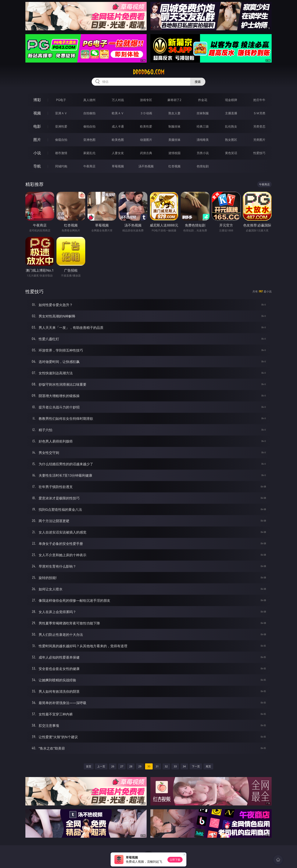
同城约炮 (61, 166)
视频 (37, 113)
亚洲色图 (89, 140)
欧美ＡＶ (118, 113)
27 (122, 766)
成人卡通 (118, 126)
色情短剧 (203, 166)
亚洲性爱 (61, 126)
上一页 (101, 766)
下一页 (196, 766)
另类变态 (259, 126)
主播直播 (231, 113)
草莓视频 (118, 166)
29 (140, 766)
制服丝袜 (174, 126)
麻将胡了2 (174, 100)
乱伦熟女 (231, 126)
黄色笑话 (231, 153)
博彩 (37, 100)
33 (175, 766)
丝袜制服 (203, 113)
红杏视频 (174, 166)
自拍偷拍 (89, 113)
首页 (89, 766)
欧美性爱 (146, 126)
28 (131, 766)
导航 (37, 166)
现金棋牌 (231, 100)
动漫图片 (146, 140)
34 (184, 766)
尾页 (208, 766)
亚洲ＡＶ (61, 113)
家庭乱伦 (89, 153)
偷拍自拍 (89, 126)
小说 (37, 153)
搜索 (198, 82)
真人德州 (89, 100)
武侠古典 (146, 153)
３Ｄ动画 (146, 113)
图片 (37, 140)
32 (166, 766)
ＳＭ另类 (259, 113)
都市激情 (61, 153)
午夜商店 (89, 166)
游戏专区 (146, 100)
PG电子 (61, 100)
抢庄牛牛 (259, 100)
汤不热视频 (146, 166)
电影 (37, 126)
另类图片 (259, 140)
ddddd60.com (149, 72)
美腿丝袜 (174, 140)
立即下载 (175, 860)
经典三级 (203, 126)
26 (113, 766)
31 (157, 766)
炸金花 (203, 100)
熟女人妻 (174, 113)
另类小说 (203, 153)
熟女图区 (231, 140)
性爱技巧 (259, 153)
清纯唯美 (203, 140)
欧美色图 (118, 140)
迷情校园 (174, 153)
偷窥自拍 (61, 140)
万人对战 (118, 100)
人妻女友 (118, 153)
